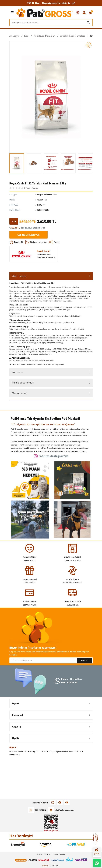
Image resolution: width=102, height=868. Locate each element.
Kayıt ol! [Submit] (84, 660)
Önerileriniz (19, 393)
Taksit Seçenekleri (23, 383)
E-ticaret (55, 866)
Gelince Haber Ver (28, 235)
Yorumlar (17, 372)
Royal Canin (42, 200)
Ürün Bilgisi (19, 276)
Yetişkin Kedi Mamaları (47, 195)
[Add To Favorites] (89, 45)
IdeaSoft (46, 866)
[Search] (51, 23)
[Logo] (45, 13)
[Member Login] (84, 13)
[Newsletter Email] (51, 660)
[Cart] (91, 13)
